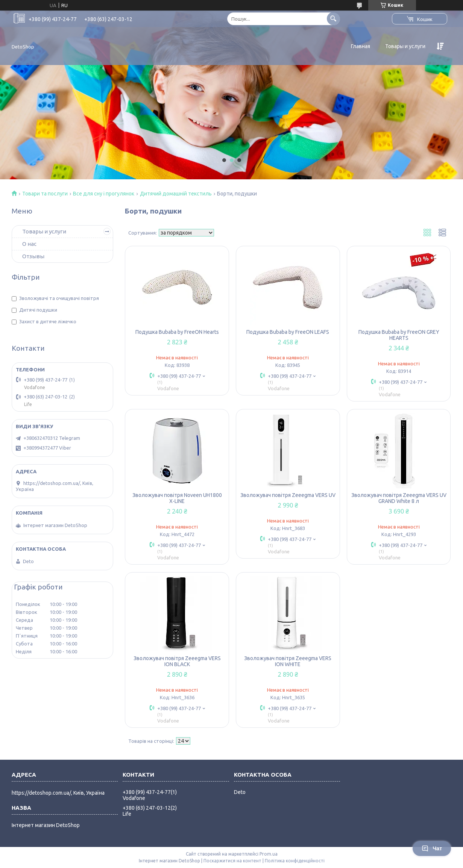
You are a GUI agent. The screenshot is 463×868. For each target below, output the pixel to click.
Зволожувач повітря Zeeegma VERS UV (288, 495)
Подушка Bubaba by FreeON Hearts (177, 332)
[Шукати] (333, 19)
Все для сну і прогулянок (104, 194)
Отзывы (33, 256)
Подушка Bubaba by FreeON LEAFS (288, 332)
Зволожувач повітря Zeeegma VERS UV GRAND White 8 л (399, 498)
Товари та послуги (45, 194)
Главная (361, 46)
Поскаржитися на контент (232, 861)
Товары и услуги (405, 46)
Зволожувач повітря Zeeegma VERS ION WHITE (288, 661)
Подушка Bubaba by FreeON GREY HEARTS (399, 335)
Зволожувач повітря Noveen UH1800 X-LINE (177, 498)
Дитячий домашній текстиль (176, 194)
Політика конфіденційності (295, 861)
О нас (29, 244)
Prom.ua (269, 854)
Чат (432, 848)
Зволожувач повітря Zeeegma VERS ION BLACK (177, 661)
